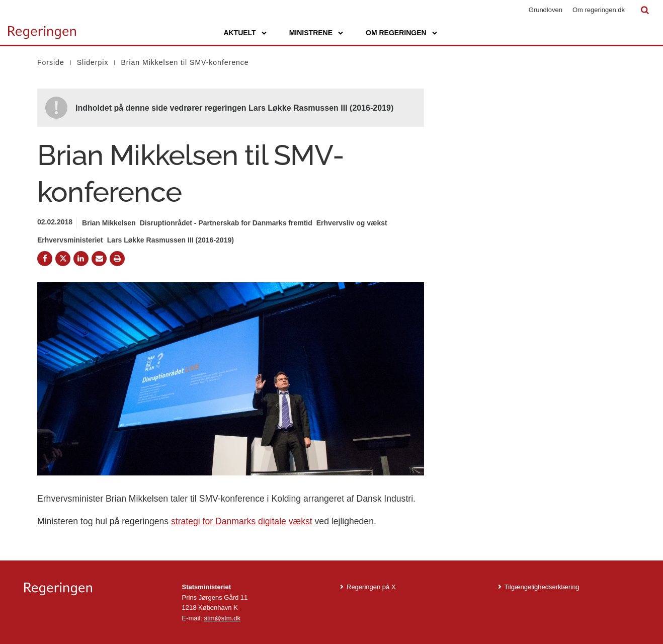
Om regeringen (396, 33)
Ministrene (311, 33)
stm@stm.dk (222, 618)
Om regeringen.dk (599, 10)
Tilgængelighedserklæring (542, 587)
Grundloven (546, 10)
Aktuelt (239, 33)
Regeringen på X (371, 587)
